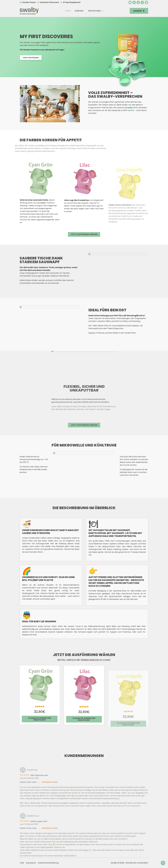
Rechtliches (96, 11)
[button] (139, 11)
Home (68, 11)
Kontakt (79, 11)
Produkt (129, 108)
